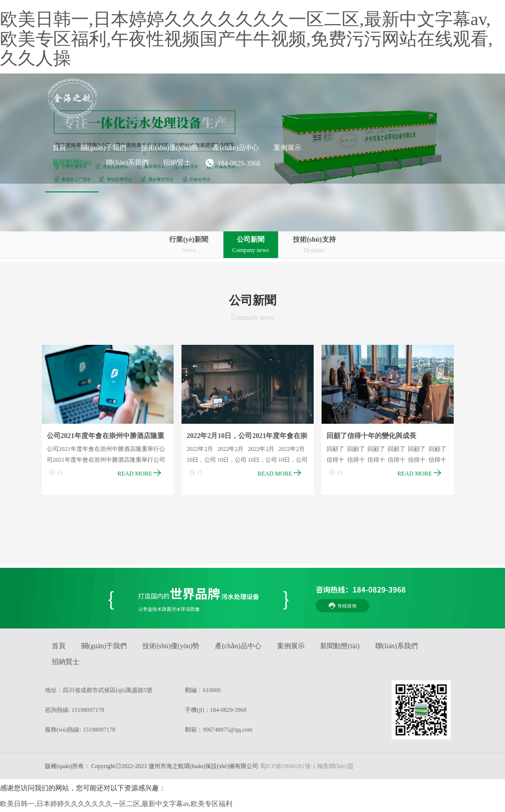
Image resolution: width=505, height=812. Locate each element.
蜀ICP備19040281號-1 (293, 769)
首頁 (64, 648)
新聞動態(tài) (354, 648)
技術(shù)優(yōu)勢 (180, 648)
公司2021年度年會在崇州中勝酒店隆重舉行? (109, 439)
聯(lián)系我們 (413, 648)
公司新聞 (251, 245)
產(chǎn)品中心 (249, 648)
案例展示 (304, 648)
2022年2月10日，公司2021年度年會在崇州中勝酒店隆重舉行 (252, 439)
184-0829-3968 (343, 111)
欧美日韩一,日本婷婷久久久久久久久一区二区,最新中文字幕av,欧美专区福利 (116, 806)
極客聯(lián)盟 (340, 769)
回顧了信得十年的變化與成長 (376, 437)
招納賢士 (71, 664)
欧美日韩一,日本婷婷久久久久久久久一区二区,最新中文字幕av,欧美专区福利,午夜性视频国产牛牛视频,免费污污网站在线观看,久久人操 (246, 39)
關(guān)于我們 (112, 648)
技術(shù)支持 (317, 245)
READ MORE (144, 474)
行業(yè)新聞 (187, 245)
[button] (214, 96)
